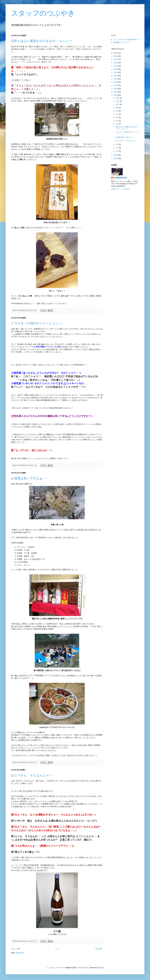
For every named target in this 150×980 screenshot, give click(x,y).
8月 (117, 111)
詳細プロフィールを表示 (120, 189)
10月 (118, 104)
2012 (116, 95)
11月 (118, 101)
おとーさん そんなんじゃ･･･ (32, 775)
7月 (117, 114)
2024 (116, 56)
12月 (118, 98)
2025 (116, 53)
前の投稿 (99, 949)
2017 (116, 79)
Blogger (101, 968)
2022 (116, 63)
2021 (116, 66)
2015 (116, 85)
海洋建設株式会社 (121, 178)
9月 (117, 108)
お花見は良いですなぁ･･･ (29, 478)
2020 (116, 69)
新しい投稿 (16, 949)
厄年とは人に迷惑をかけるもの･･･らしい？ (42, 41)
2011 (116, 155)
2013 (116, 92)
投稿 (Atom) (20, 953)
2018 (116, 76)
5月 (117, 121)
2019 (116, 72)
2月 (117, 148)
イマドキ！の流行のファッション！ (36, 323)
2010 (116, 158)
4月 (117, 124)
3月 (117, 145)
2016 (116, 82)
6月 (117, 118)
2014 (116, 89)
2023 (116, 59)
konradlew (81, 968)
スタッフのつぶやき (43, 13)
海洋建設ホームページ (122, 42)
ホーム (58, 949)
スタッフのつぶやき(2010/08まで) (126, 40)
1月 (117, 151)
